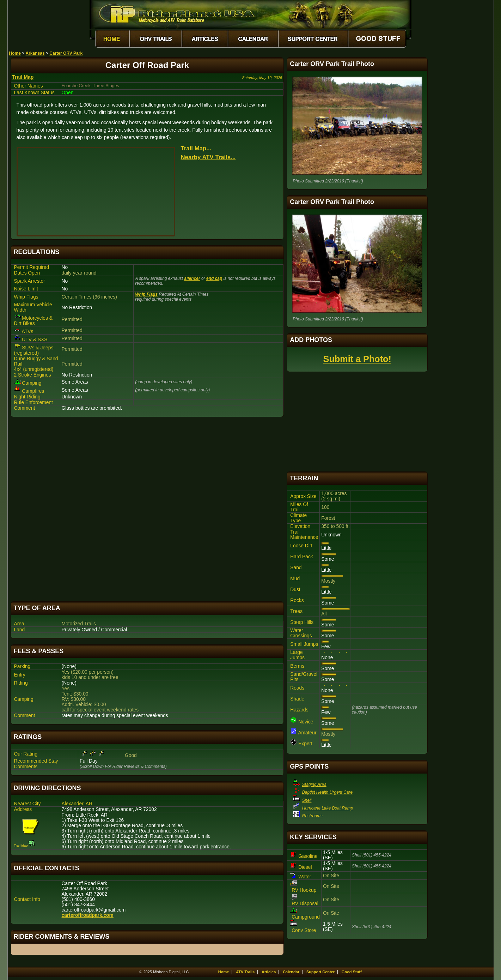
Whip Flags (146, 294)
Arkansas (35, 53)
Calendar (291, 972)
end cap (214, 278)
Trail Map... (196, 148)
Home (15, 53)
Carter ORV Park (66, 53)
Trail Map (23, 77)
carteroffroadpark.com (88, 915)
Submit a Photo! (357, 359)
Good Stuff (352, 972)
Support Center (320, 972)
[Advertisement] (147, 509)
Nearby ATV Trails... (208, 157)
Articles (269, 972)
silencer (192, 278)
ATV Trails (245, 972)
